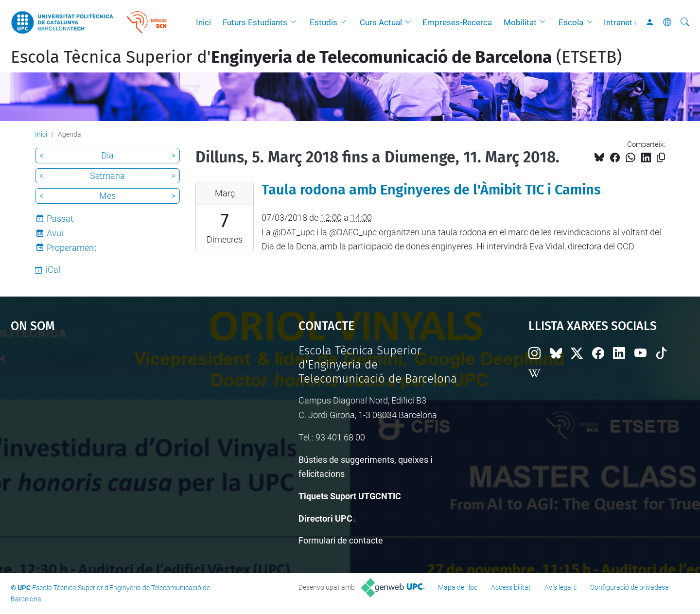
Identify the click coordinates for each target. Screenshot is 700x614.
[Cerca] (685, 22)
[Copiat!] (661, 158)
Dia (107, 155)
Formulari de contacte (341, 540)
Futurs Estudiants (255, 22)
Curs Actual (381, 22)
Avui (55, 233)
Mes (107, 196)
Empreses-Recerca (457, 22)
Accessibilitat (511, 587)
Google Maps (120, 417)
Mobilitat (520, 22)
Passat (60, 219)
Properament (72, 248)
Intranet (618, 22)
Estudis (324, 22)
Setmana (107, 176)
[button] (296, 22)
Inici (203, 22)
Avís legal (559, 587)
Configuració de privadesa (630, 587)
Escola (571, 22)
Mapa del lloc (458, 587)
